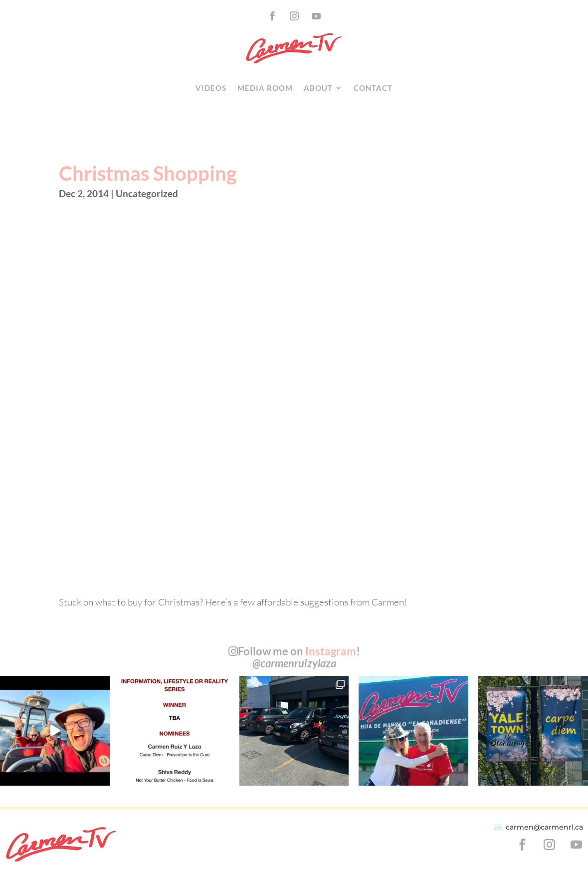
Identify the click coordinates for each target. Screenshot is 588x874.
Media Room (265, 88)
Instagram (331, 651)
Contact (373, 88)
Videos (211, 88)
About (318, 88)
